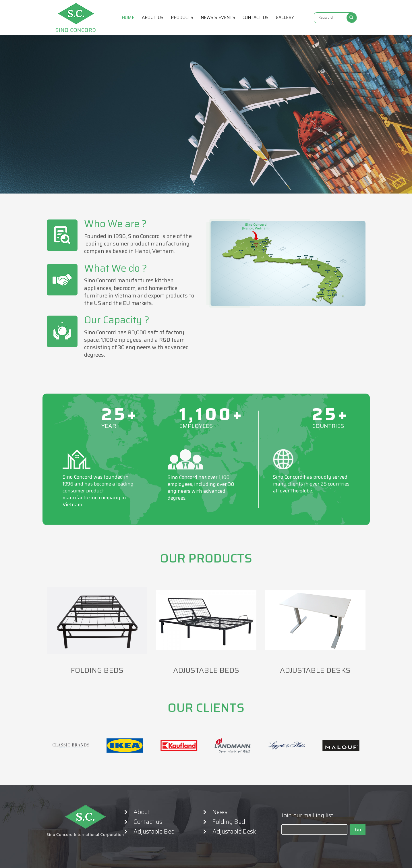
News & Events (218, 18)
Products (182, 18)
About (142, 812)
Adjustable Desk (234, 832)
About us (153, 18)
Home (128, 18)
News (220, 812)
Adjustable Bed (154, 832)
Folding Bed (229, 822)
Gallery (285, 18)
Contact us (256, 18)
